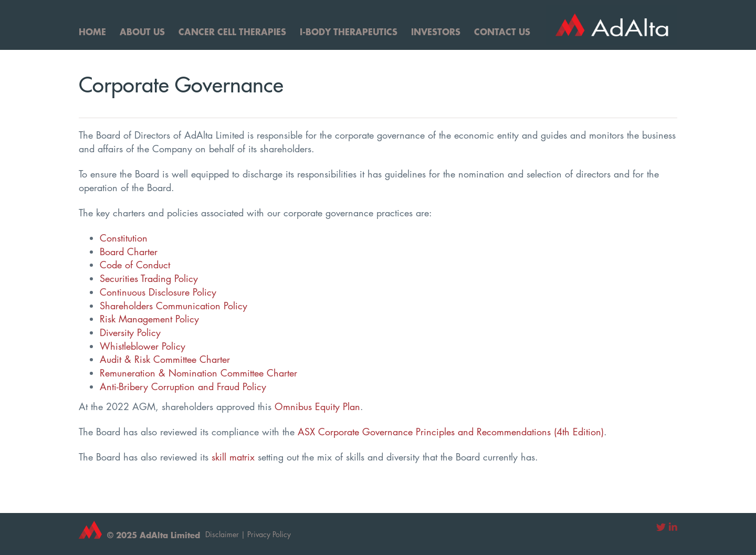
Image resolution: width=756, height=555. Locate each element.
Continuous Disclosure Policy (158, 292)
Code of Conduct (135, 265)
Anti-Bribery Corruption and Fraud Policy (183, 386)
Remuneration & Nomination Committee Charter (198, 373)
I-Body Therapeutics (349, 32)
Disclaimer (222, 534)
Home (92, 32)
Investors (436, 32)
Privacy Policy (269, 534)
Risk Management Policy (149, 319)
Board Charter (129, 252)
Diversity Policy (130, 332)
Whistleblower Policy (143, 346)
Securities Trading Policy (149, 278)
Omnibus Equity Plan (317, 406)
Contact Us (502, 32)
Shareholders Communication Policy (174, 306)
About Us (142, 32)
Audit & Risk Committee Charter (165, 359)
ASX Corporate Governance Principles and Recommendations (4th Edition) (451, 432)
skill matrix (233, 457)
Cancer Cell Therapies (232, 32)
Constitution (124, 238)
